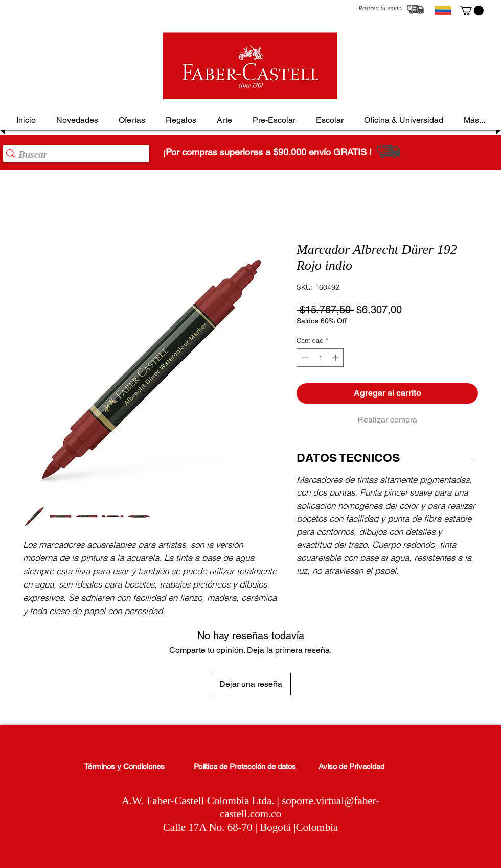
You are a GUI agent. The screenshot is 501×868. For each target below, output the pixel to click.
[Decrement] (304, 358)
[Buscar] (73, 155)
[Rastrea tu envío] (415, 9)
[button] (472, 10)
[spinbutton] (320, 358)
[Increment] (336, 358)
